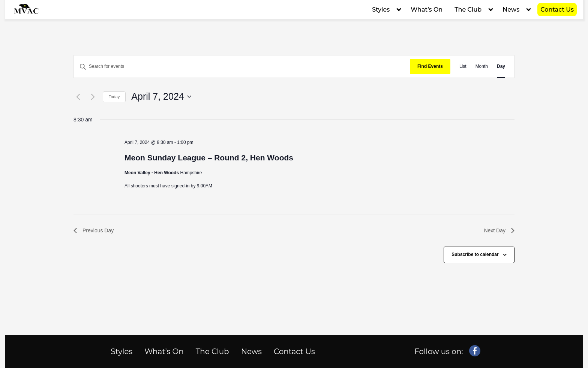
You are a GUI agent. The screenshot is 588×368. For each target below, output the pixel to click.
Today (114, 97)
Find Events (430, 66)
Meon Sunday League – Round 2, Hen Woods (209, 158)
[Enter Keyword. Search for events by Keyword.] (242, 67)
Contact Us (557, 10)
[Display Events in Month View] (482, 67)
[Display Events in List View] (463, 67)
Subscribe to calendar (475, 254)
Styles (381, 10)
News (511, 10)
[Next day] (93, 97)
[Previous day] (78, 97)
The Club (468, 10)
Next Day (499, 230)
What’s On (427, 10)
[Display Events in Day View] (501, 67)
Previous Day (94, 230)
